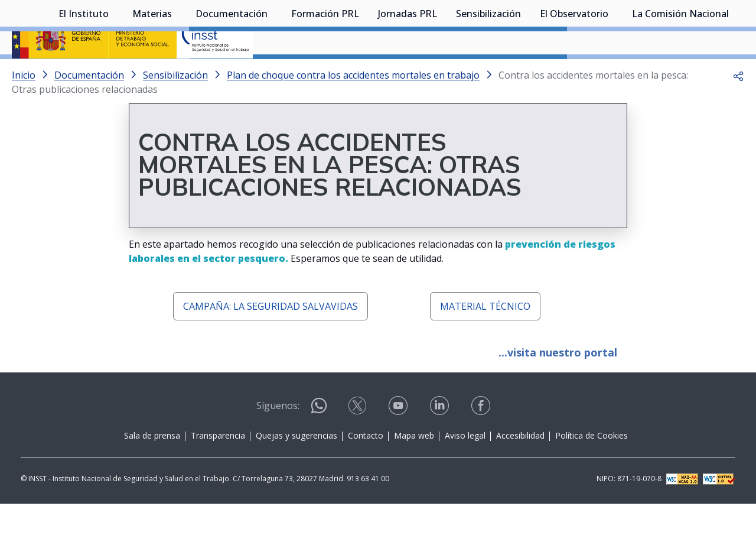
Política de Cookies (592, 467)
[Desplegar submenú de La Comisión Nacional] (735, 73)
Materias (152, 74)
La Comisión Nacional (680, 74)
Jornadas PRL (408, 74)
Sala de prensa (152, 467)
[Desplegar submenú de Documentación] (273, 73)
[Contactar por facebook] (482, 441)
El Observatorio (574, 74)
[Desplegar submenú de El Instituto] (115, 73)
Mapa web (414, 467)
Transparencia (218, 467)
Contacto (366, 467)
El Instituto (84, 74)
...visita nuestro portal (558, 384)
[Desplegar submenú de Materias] (178, 73)
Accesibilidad (520, 467)
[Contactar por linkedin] (441, 441)
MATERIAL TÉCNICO (485, 338)
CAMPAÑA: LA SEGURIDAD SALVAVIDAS (271, 338)
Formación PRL (325, 74)
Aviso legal (465, 467)
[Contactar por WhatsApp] (319, 442)
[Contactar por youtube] (399, 441)
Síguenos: (278, 437)
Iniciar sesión (700, 27)
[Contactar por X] (359, 441)
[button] (738, 106)
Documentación (232, 74)
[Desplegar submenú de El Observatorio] (614, 73)
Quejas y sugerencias (296, 467)
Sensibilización (488, 74)
